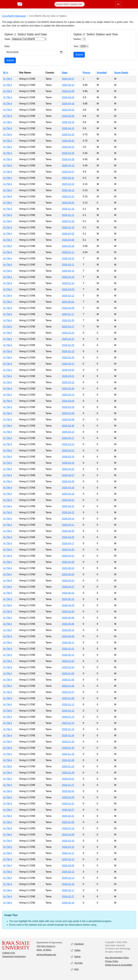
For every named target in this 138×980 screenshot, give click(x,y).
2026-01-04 (68, 674)
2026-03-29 (68, 488)
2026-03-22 (68, 382)
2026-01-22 (68, 196)
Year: (76, 46)
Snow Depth (121, 73)
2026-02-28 (68, 358)
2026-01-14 (68, 717)
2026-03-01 (68, 376)
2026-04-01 (68, 500)
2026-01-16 (68, 209)
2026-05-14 (68, 630)
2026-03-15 (68, 258)
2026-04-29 (68, 605)
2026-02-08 (68, 797)
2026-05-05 (68, 203)
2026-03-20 (68, 457)
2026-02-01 (68, 779)
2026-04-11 (68, 525)
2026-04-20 (68, 550)
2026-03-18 (68, 277)
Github (76, 957)
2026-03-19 (68, 463)
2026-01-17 (68, 314)
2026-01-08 (68, 698)
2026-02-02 (68, 184)
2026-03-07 (68, 79)
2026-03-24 (68, 407)
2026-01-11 (68, 252)
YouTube (77, 963)
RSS (75, 969)
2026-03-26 (68, 389)
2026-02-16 (68, 903)
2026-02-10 (68, 847)
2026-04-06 (68, 531)
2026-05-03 (68, 568)
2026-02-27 (68, 897)
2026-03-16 (68, 122)
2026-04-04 (68, 97)
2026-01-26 (68, 735)
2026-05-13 (68, 271)
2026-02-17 (68, 890)
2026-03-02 (68, 370)
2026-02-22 (68, 339)
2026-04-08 (68, 240)
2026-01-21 (68, 215)
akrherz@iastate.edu (46, 955)
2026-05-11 (68, 643)
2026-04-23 (68, 581)
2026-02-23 (68, 351)
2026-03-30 (68, 426)
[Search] (70, 4)
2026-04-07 (68, 475)
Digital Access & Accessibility (119, 965)
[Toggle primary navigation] (118, 4)
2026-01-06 (68, 686)
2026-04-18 (68, 153)
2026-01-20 (68, 742)
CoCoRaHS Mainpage (14, 16)
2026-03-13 (68, 444)
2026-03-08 (68, 420)
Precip (87, 73)
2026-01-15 (68, 729)
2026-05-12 (68, 655)
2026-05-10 (68, 599)
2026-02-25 (68, 345)
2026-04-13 (68, 166)
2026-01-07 (68, 692)
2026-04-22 (68, 512)
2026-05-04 (68, 574)
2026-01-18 (68, 221)
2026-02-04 (68, 791)
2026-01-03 (68, 667)
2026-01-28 (68, 773)
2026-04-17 (68, 543)
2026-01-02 (68, 661)
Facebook (77, 944)
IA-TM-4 (8, 79)
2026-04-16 (68, 104)
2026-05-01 (68, 302)
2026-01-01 (68, 649)
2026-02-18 (68, 828)
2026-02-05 (68, 822)
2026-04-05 (68, 537)
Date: (7, 46)
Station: (78, 39)
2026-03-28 (68, 481)
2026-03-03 (68, 289)
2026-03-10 (68, 841)
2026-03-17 (68, 438)
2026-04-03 (68, 110)
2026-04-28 (68, 159)
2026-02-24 (68, 333)
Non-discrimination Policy (117, 958)
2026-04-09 (68, 308)
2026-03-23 (68, 432)
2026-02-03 (68, 234)
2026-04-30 (68, 612)
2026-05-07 (68, 587)
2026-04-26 (68, 562)
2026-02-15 (68, 872)
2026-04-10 (68, 85)
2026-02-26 (68, 246)
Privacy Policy (112, 961)
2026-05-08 (68, 618)
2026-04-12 (68, 556)
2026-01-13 (68, 704)
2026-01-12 (68, 711)
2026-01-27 (68, 785)
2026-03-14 (68, 395)
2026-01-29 (68, 754)
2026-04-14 (68, 519)
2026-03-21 (68, 364)
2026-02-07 (68, 810)
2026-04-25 (68, 506)
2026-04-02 (68, 141)
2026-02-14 (68, 878)
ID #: (6, 73)
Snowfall (102, 73)
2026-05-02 (68, 593)
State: (8, 39)
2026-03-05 (68, 866)
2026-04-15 (68, 128)
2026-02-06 (68, 760)
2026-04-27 (68, 172)
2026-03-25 (68, 469)
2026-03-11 (68, 265)
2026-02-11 (68, 853)
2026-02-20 (68, 135)
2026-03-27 (68, 327)
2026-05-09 (68, 636)
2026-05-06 (68, 624)
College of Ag (9, 953)
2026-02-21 (68, 816)
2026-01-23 (68, 766)
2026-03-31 (68, 178)
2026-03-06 (68, 116)
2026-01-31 (68, 804)
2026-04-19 (68, 494)
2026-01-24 (68, 723)
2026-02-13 (68, 859)
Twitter (76, 950)
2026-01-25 (68, 320)
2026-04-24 (68, 147)
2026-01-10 (68, 283)
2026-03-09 (68, 413)
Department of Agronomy (14, 956)
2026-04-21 (68, 450)
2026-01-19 (68, 227)
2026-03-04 (68, 401)
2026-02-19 (68, 884)
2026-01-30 (68, 748)
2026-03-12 (68, 190)
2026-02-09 (68, 835)
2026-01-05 (68, 680)
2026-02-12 (68, 296)
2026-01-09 (68, 91)
